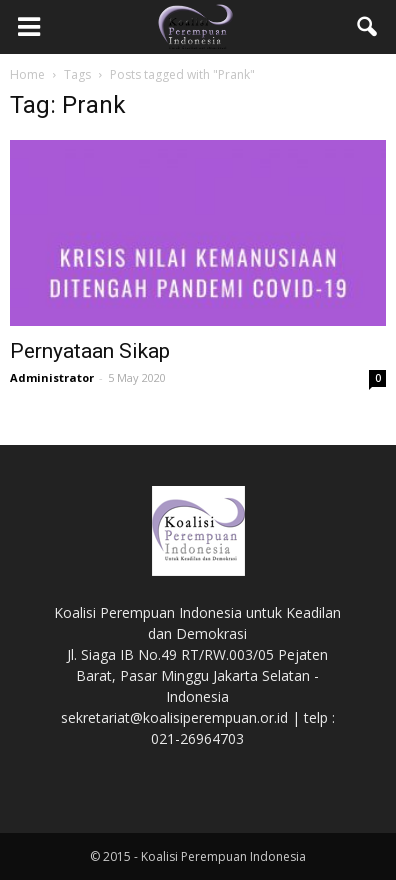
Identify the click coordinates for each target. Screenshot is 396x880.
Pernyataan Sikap (90, 351)
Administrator (52, 377)
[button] (368, 27)
